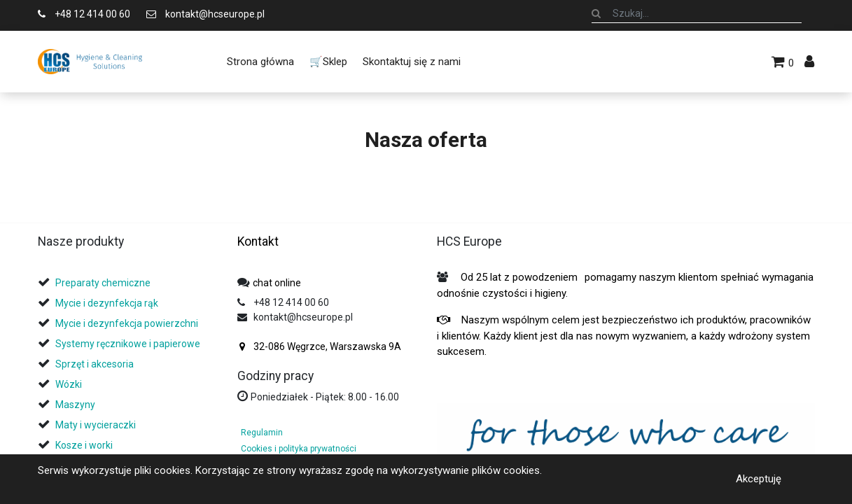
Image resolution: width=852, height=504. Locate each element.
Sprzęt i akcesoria (95, 364)
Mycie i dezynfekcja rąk (107, 303)
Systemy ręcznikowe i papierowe (129, 344)
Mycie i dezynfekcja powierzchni (127, 323)
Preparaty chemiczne (104, 283)
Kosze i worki (84, 445)
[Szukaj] (596, 13)
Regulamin (262, 433)
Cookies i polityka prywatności (299, 449)
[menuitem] (260, 62)
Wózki (69, 384)
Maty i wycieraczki (96, 425)
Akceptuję (759, 479)
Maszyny (75, 405)
